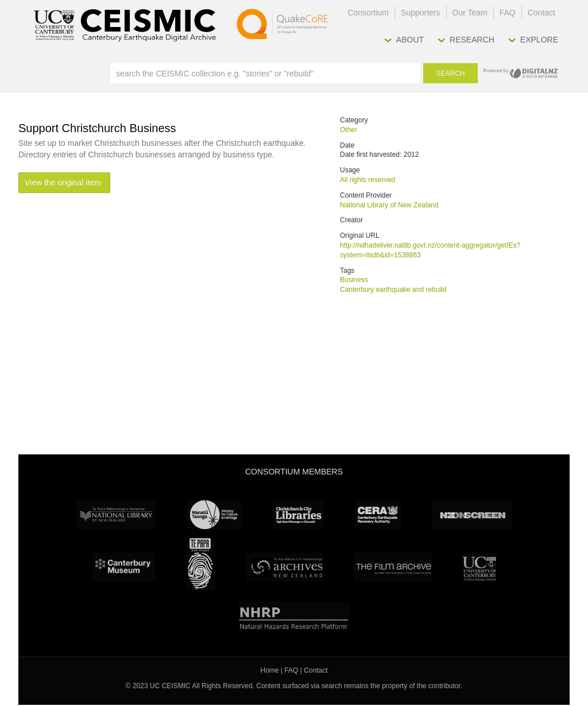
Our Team (470, 13)
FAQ (508, 13)
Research (472, 40)
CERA (378, 515)
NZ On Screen (472, 515)
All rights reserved (367, 180)
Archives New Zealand (285, 567)
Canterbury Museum (123, 567)
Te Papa (200, 564)
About (410, 40)
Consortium (368, 13)
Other (349, 130)
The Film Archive (393, 567)
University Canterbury (479, 567)
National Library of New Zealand (389, 205)
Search (450, 74)
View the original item (63, 183)
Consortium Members (294, 472)
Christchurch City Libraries (299, 515)
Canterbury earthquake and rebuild (393, 290)
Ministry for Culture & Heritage (214, 515)
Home (270, 670)
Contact (541, 13)
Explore (539, 40)
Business (354, 280)
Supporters (420, 13)
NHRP (294, 616)
